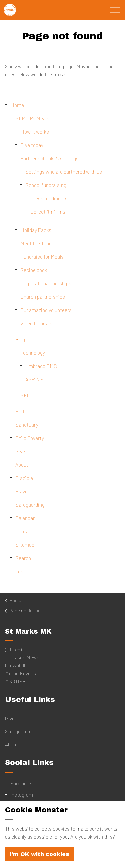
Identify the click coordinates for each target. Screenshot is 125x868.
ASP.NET (36, 379)
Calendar (25, 518)
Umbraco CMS (41, 366)
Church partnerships (43, 297)
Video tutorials (36, 323)
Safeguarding (30, 504)
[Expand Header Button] (115, 10)
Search (23, 558)
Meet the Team (37, 243)
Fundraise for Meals (42, 257)
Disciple (24, 478)
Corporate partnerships (46, 283)
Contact (24, 531)
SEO (25, 395)
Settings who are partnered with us (64, 171)
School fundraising (46, 185)
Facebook (21, 783)
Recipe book (34, 270)
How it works (35, 131)
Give (20, 451)
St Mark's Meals (32, 118)
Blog (20, 339)
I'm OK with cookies (39, 859)
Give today (32, 145)
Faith (21, 411)
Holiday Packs (36, 230)
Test (20, 571)
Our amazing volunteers (46, 310)
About (22, 464)
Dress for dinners (49, 198)
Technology (33, 353)
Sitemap (25, 544)
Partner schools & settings (49, 158)
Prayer (22, 491)
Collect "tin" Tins (48, 211)
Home (17, 105)
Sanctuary (27, 425)
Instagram (21, 795)
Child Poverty (30, 438)
